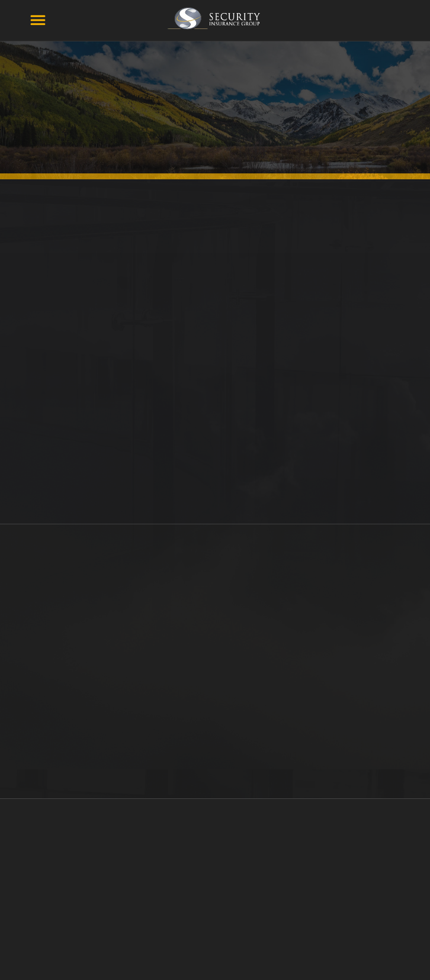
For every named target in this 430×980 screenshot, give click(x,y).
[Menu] (38, 20)
